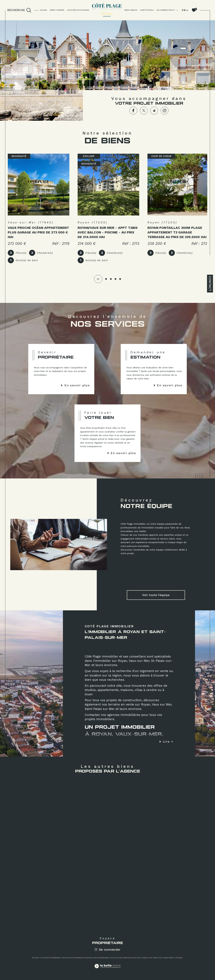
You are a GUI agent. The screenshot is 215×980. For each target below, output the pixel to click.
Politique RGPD (166, 960)
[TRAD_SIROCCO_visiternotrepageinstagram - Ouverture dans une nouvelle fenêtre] (165, 111)
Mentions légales (132, 960)
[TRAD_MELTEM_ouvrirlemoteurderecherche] (19, 10)
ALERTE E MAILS (147, 10)
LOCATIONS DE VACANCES (78, 10)
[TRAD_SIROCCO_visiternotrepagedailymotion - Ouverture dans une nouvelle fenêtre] (154, 111)
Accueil (44, 10)
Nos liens (153, 960)
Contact (210, 284)
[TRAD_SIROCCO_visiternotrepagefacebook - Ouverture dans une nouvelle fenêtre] (133, 111)
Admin (144, 960)
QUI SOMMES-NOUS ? (166, 10)
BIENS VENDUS (131, 10)
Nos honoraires (101, 960)
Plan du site (116, 960)
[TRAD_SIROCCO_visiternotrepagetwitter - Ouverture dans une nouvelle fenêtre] (144, 111)
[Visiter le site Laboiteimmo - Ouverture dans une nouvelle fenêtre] (107, 972)
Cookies (179, 960)
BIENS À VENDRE (57, 10)
